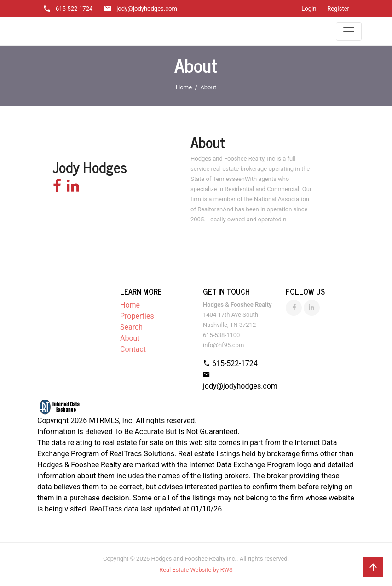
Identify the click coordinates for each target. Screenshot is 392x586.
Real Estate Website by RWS (196, 570)
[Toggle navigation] (349, 31)
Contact (133, 349)
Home (184, 87)
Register (338, 9)
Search (131, 327)
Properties (137, 316)
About (130, 338)
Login (309, 9)
